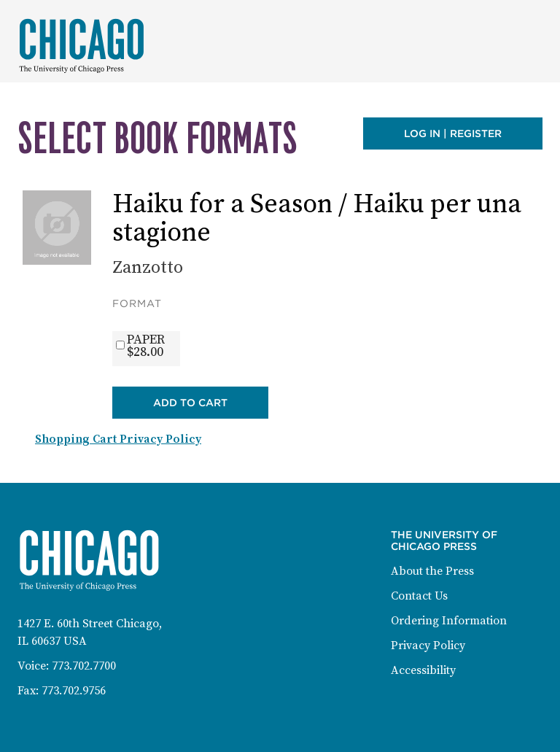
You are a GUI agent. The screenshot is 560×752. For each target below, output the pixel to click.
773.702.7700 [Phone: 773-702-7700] (84, 666)
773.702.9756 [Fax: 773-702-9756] (74, 691)
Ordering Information (449, 621)
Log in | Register (453, 133)
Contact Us (419, 596)
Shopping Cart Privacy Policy (118, 439)
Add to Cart (190, 403)
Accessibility (423, 670)
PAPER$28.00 (146, 346)
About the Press (432, 571)
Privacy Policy (428, 646)
